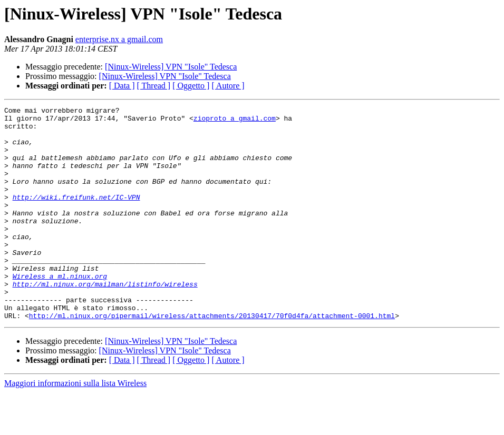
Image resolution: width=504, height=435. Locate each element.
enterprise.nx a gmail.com (119, 39)
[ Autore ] (228, 86)
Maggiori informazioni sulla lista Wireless (75, 426)
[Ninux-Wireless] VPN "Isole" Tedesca (171, 67)
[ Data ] (122, 86)
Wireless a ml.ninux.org (60, 311)
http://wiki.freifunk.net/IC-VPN (76, 216)
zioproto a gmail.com (235, 121)
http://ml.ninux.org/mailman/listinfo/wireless (105, 320)
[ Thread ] (154, 86)
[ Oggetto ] (191, 86)
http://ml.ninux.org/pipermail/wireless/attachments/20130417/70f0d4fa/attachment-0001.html (212, 358)
